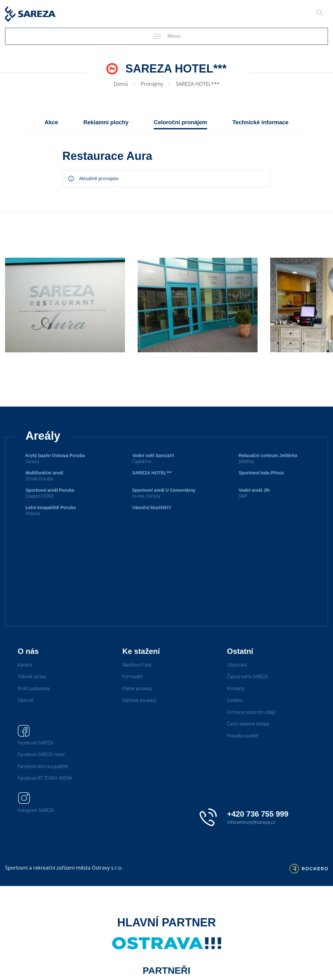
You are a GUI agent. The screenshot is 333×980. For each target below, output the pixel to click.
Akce (51, 122)
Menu (167, 36)
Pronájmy (152, 84)
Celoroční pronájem (180, 122)
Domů (121, 84)
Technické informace (260, 122)
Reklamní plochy (106, 122)
